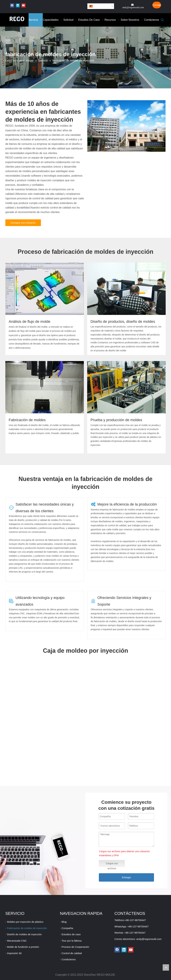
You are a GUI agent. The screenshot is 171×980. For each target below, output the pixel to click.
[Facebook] (12, 5)
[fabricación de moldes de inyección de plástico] (126, 126)
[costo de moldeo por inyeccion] (126, 289)
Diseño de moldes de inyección (24, 934)
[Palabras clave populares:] (162, 20)
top (166, 967)
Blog (64, 922)
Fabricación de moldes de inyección (27, 928)
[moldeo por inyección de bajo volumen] (126, 387)
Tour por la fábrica (72, 941)
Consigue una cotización (157, 6)
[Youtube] (23, 5)
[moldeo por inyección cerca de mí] (45, 289)
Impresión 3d (14, 953)
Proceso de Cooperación (75, 947)
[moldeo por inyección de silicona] (45, 387)
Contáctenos (69, 959)
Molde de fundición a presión (23, 947)
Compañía (67, 928)
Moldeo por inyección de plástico (25, 922)
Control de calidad (72, 953)
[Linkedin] (18, 5)
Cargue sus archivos (112, 864)
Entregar (126, 877)
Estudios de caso (71, 934)
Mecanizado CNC (17, 941)
